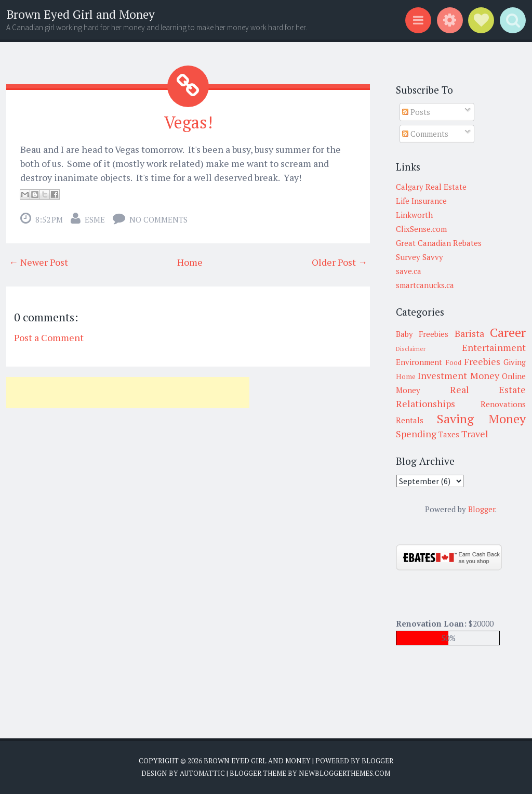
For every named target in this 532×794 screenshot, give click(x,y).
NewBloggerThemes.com (344, 773)
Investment (442, 375)
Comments (425, 134)
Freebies (482, 361)
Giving (515, 362)
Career (508, 332)
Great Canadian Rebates (439, 243)
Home (190, 262)
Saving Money (481, 419)
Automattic (202, 773)
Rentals (410, 420)
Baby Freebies (422, 334)
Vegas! (188, 122)
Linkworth (414, 215)
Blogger (482, 509)
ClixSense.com (421, 229)
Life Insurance (421, 201)
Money (485, 375)
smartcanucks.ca (425, 285)
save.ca (409, 271)
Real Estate (488, 389)
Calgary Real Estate (431, 187)
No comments (158, 219)
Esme (95, 219)
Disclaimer (411, 349)
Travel (475, 434)
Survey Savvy (420, 257)
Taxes (449, 434)
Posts (416, 112)
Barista (469, 333)
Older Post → (340, 262)
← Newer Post (38, 262)
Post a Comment (49, 337)
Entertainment (494, 347)
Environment (419, 362)
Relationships (425, 403)
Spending (416, 434)
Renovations (503, 404)
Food (453, 362)
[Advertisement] (128, 393)
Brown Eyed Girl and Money (81, 14)
